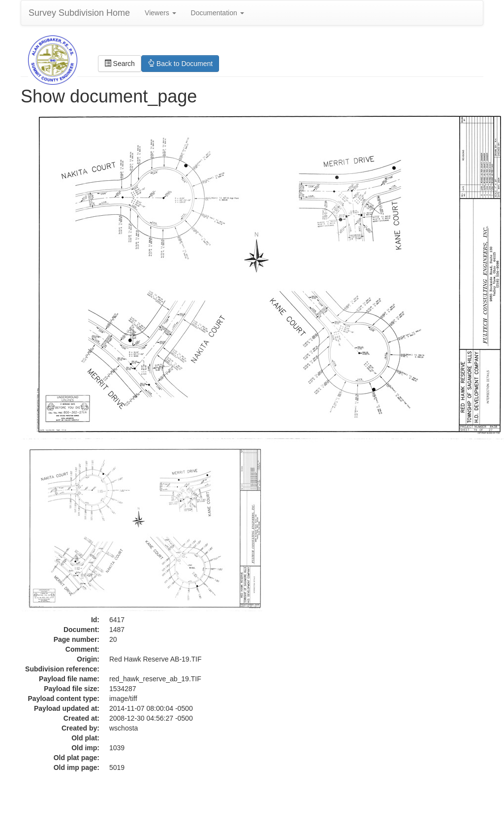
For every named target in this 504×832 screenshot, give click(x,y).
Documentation (218, 13)
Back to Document (180, 64)
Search (120, 64)
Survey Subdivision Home (79, 13)
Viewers (160, 13)
